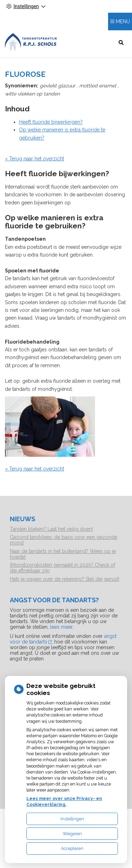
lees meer (61, 627)
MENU (123, 21)
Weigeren (72, 834)
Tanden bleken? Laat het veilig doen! (51, 529)
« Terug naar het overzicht (34, 159)
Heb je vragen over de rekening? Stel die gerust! (65, 579)
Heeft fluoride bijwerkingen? (51, 122)
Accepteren (72, 848)
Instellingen (72, 819)
